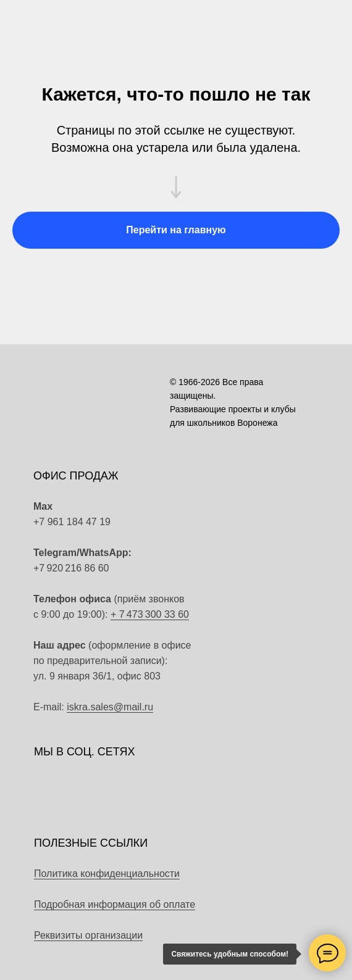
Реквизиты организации (88, 935)
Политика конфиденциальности (107, 874)
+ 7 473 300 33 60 (150, 614)
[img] (186, 560)
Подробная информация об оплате (115, 904)
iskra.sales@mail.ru (110, 707)
